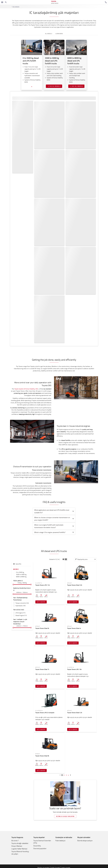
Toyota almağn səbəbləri (20, 843)
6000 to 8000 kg (21, 577)
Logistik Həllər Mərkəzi (19, 849)
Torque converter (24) (22, 603)
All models (49, 34)
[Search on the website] (6, 2)
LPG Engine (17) (20, 613)
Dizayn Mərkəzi (17, 846)
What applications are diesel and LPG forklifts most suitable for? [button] (54, 511)
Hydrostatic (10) (20, 606)
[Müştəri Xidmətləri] (106, 2)
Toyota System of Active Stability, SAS (26, 389)
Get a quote (41, 602)
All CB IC (16, 569)
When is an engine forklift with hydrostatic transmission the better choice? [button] (54, 526)
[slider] (13, 584)
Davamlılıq (37, 846)
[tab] (54, 511)
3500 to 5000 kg (21, 574)
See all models (54, 86)
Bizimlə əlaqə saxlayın (65, 816)
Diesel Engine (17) (21, 615)
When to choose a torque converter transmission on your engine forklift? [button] (54, 519)
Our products (16, 7)
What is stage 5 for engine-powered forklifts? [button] (54, 532)
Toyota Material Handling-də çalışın (20, 853)
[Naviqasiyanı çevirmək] (2, 2)
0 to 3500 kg (20, 572)
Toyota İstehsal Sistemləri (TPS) (42, 842)
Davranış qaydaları (40, 848)
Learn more (59, 34)
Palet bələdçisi (60, 841)
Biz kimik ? (15, 841)
